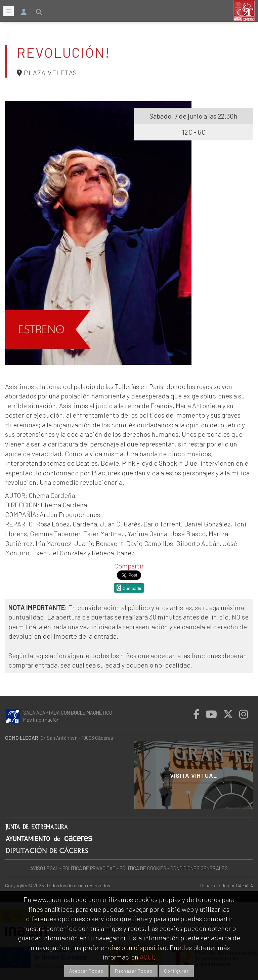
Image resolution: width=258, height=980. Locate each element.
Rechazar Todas (134, 971)
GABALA (244, 885)
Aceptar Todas (86, 971)
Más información (41, 720)
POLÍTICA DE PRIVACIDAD (89, 868)
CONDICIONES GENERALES (199, 868)
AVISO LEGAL (44, 868)
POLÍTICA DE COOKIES (143, 868)
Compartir (129, 566)
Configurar (176, 971)
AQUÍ (147, 957)
